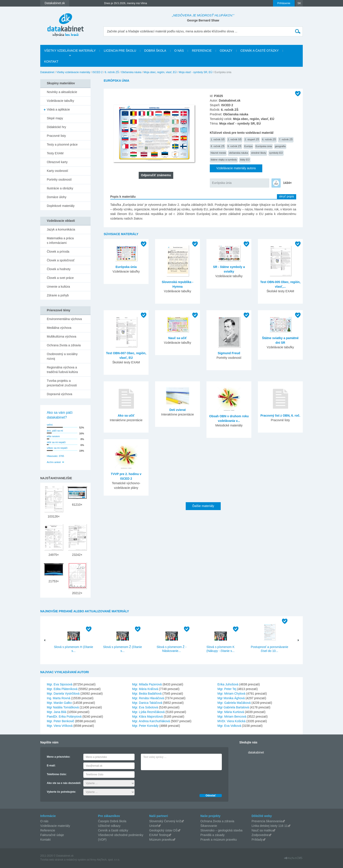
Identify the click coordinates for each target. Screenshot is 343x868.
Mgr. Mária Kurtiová (231, 712)
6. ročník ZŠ (112, 72)
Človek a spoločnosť (61, 260)
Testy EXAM (55, 153)
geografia (280, 146)
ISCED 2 (97, 72)
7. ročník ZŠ (286, 139)
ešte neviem (53, 436)
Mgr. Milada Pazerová (147, 684)
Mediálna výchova (59, 328)
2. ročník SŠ (235, 139)
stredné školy (259, 153)
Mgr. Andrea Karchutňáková (151, 721)
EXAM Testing (159, 835)
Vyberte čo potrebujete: (61, 792)
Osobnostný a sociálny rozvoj (62, 356)
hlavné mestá (218, 153)
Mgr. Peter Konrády (145, 726)
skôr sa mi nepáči (56, 442)
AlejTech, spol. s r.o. (108, 860)
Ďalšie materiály (203, 506)
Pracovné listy (56, 136)
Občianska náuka (131, 72)
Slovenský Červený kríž (165, 821)
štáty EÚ (245, 159)
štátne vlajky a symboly (224, 159)
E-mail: (51, 766)
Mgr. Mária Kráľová (145, 689)
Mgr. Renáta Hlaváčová (148, 698)
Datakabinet (47, 72)
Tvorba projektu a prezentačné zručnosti (62, 383)
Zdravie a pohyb (58, 295)
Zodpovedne (260, 835)
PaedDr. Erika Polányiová (64, 717)
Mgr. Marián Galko (59, 703)
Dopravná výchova (59, 394)
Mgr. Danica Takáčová (147, 703)
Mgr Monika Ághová (231, 698)
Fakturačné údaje (52, 835)
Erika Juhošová (228, 684)
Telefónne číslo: (57, 774)
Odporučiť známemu (156, 175)
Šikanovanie (209, 826)
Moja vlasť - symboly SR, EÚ (196, 72)
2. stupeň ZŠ (252, 139)
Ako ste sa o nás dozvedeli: (64, 783)
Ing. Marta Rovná (59, 698)
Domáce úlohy (57, 197)
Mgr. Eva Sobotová (145, 707)
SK (299, 3)
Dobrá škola (155, 51)
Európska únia (264, 146)
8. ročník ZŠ (218, 146)
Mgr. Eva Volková (229, 726)
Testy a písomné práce (62, 144)
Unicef (154, 826)
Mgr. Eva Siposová (60, 684)
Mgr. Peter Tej (227, 689)
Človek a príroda (58, 252)
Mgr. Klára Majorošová (147, 717)
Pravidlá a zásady (213, 835)
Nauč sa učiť (178, 338)
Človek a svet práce (60, 278)
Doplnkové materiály (61, 206)
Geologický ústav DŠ (163, 830)
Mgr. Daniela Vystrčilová (63, 694)
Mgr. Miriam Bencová (232, 717)
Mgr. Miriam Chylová (231, 694)
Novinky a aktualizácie (62, 92)
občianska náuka (238, 153)
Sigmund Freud (229, 353)
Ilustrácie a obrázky (60, 188)
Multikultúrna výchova (62, 336)
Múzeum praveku (161, 840)
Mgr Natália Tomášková (63, 707)
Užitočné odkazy (109, 826)
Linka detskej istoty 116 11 (270, 826)
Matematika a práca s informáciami (60, 240)
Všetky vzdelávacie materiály (70, 51)
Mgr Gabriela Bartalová (233, 707)
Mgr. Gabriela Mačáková (234, 703)
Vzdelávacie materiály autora (236, 168)
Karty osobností (57, 171)
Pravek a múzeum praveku (219, 840)
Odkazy (226, 51)
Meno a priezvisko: (59, 757)
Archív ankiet (54, 462)
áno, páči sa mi (55, 431)
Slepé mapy (55, 118)
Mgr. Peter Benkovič (60, 721)
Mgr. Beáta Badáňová (147, 694)
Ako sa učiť (126, 416)
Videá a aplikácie (58, 109)
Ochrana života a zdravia (64, 345)
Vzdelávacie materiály (55, 826)
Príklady (257, 840)
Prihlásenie (284, 3)
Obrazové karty (57, 162)
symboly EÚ (276, 153)
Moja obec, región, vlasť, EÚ (160, 72)
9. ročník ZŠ (234, 146)
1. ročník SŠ (218, 139)
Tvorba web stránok (52, 860)
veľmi (50, 425)
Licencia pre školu (120, 51)
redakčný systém (76, 860)
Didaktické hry (56, 127)
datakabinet (256, 752)
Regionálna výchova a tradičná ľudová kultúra (62, 370)
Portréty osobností (59, 180)
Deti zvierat (178, 410)
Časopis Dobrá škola (112, 821)
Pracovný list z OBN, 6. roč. (280, 416)
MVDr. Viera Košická (231, 721)
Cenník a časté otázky (260, 51)
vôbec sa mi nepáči (57, 448)
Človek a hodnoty (59, 269)
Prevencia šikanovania (267, 821)
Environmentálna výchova (64, 319)
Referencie (202, 51)
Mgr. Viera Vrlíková (60, 726)
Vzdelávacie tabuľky (60, 101)
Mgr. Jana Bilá (57, 712)
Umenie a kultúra (58, 287)
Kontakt (51, 62)
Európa (248, 146)
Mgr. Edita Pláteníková (62, 689)
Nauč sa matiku (262, 830)
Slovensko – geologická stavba (221, 830)
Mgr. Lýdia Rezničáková (148, 712)
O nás (179, 51)
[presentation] (174, 781)
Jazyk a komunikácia (61, 229)
